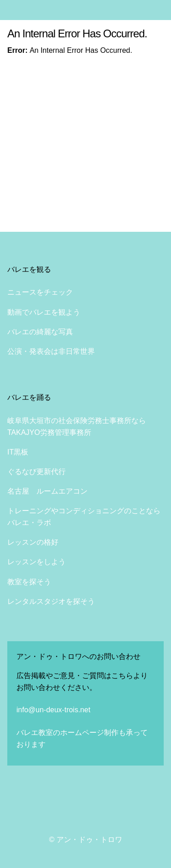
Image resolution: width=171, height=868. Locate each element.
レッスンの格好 (33, 542)
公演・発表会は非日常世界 (51, 351)
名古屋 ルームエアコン (47, 491)
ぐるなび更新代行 (36, 472)
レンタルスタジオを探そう (51, 601)
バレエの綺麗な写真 (40, 332)
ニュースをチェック (40, 292)
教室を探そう (29, 582)
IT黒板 (18, 452)
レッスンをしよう (36, 562)
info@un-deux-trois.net (53, 710)
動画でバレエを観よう (44, 312)
